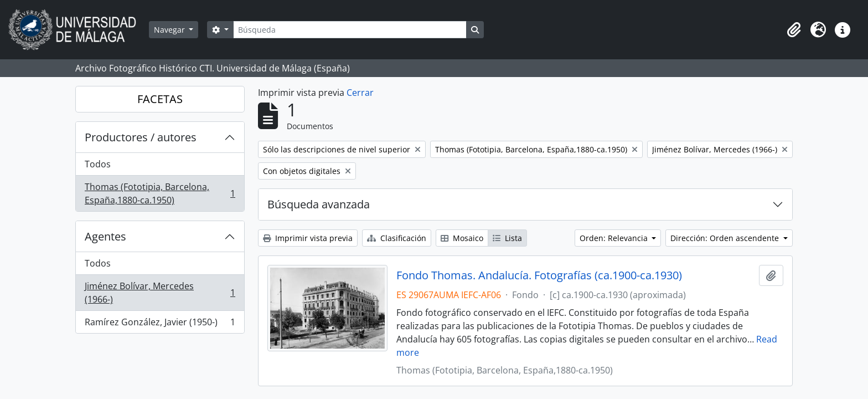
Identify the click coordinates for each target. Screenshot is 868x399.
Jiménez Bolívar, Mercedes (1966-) (160, 293)
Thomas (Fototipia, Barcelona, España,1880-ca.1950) (160, 193)
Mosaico (462, 238)
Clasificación (397, 238)
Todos (98, 164)
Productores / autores (141, 137)
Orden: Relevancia (615, 238)
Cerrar (360, 93)
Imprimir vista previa (308, 238)
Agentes (105, 236)
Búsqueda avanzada (319, 204)
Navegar (170, 30)
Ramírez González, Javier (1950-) (160, 324)
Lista (507, 238)
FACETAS (160, 99)
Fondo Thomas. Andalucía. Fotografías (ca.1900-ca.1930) (539, 275)
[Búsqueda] (350, 30)
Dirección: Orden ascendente (726, 238)
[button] (794, 30)
